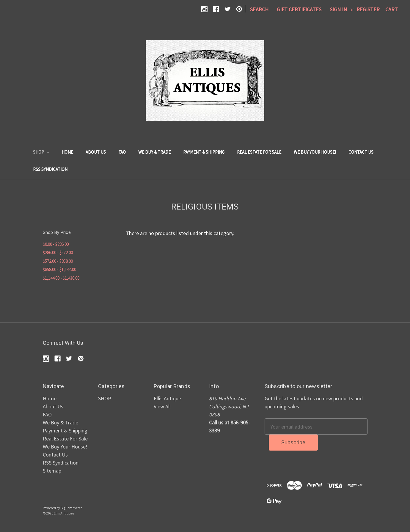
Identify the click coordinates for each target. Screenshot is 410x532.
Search (259, 9)
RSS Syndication (50, 169)
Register (368, 9)
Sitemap (52, 471)
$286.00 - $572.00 (58, 252)
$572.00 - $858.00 (58, 261)
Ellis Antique (167, 398)
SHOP (41, 152)
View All (162, 406)
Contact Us (361, 152)
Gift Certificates (299, 9)
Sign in (338, 9)
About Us (96, 152)
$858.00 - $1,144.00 (59, 269)
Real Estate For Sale (259, 152)
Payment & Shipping (204, 152)
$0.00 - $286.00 (56, 244)
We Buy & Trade (154, 152)
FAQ (122, 152)
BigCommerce (72, 508)
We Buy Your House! (315, 152)
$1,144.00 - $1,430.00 (61, 278)
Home (67, 152)
